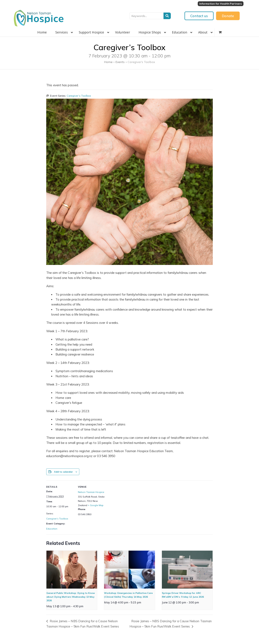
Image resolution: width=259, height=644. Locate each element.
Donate (228, 16)
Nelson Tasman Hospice (91, 492)
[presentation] (72, 570)
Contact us (199, 16)
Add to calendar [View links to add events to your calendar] (63, 472)
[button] (220, 32)
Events (120, 62)
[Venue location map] (127, 503)
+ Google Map (96, 505)
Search (167, 16)
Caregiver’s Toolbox (57, 519)
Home (108, 62)
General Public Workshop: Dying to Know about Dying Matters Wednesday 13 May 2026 (71, 597)
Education (52, 529)
